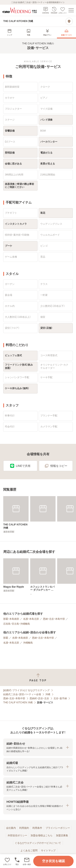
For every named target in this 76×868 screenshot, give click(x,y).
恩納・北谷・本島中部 (54, 619)
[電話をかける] (17, 861)
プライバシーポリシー (58, 828)
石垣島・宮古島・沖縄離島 (17, 624)
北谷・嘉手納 (60, 698)
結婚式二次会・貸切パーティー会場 (22, 694)
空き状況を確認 (54, 861)
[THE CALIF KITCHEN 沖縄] (16, 515)
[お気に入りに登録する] (7, 861)
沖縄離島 (28, 643)
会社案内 (11, 828)
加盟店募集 (62, 835)
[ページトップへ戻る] (38, 678)
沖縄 (48, 694)
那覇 (6, 638)
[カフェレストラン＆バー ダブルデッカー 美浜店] (43, 577)
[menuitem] (10, 33)
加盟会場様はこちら (42, 835)
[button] (27, 861)
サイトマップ (48, 851)
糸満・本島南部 (20, 638)
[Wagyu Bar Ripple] (16, 575)
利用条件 (37, 828)
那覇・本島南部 (11, 619)
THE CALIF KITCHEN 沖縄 (18, 702)
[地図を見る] (69, 21)
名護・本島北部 (31, 619)
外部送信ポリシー (17, 835)
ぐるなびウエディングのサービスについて (38, 843)
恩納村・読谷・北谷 (39, 698)
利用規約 (24, 828)
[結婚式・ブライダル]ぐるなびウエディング (26, 690)
